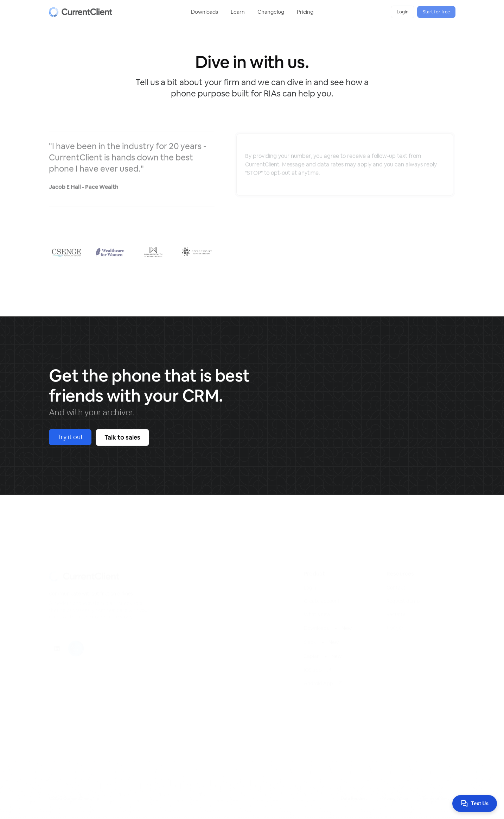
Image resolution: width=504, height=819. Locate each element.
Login (403, 12)
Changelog (271, 12)
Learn (238, 12)
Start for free (436, 12)
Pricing (305, 12)
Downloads (205, 12)
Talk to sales (122, 437)
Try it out (70, 437)
